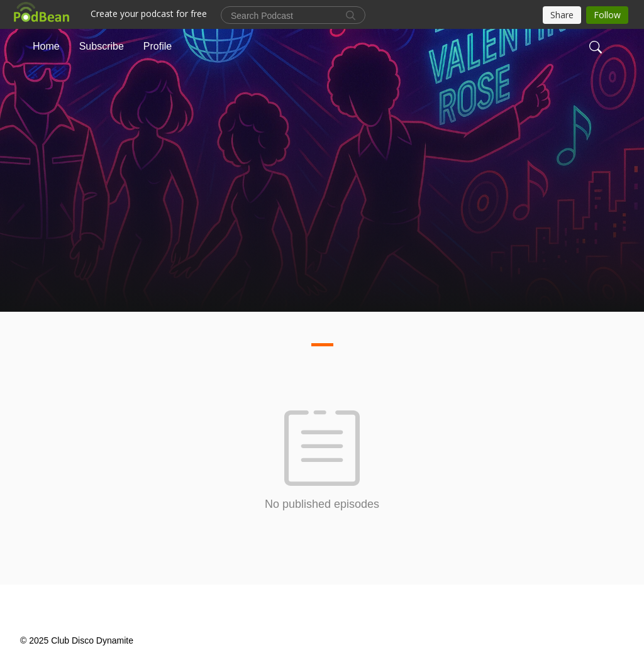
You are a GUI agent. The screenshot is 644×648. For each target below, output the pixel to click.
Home (46, 46)
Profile (158, 46)
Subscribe (102, 46)
